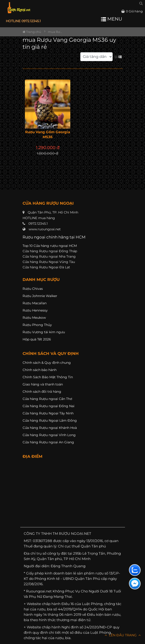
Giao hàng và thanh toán (43, 384)
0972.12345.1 (38, 224)
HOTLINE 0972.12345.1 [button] (23, 21)
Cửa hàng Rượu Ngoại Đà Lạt (46, 267)
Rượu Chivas (33, 289)
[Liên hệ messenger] (135, 584)
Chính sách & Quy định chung (47, 363)
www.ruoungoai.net (45, 229)
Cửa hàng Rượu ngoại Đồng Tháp (50, 251)
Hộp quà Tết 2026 (37, 339)
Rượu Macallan (35, 303)
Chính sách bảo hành (40, 370)
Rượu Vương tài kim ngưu (44, 332)
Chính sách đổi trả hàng (42, 392)
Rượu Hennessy (35, 310)
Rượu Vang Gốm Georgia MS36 (48, 134)
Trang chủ (32, 32)
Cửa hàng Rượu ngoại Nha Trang (49, 256)
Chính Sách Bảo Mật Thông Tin (48, 377)
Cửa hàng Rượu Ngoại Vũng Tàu (49, 262)
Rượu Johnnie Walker (40, 296)
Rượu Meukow (34, 318)
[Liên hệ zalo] (135, 570)
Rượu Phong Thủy (37, 325)
